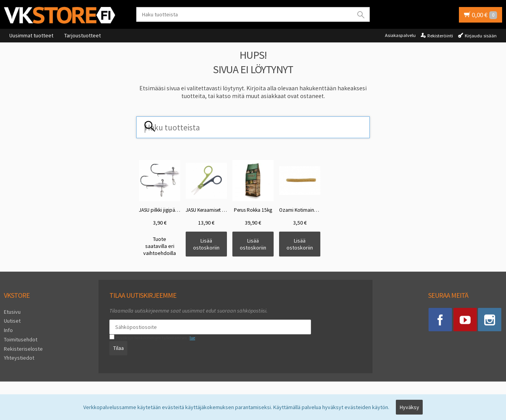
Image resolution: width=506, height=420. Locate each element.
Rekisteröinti (440, 36)
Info (8, 330)
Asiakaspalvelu (400, 35)
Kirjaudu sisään (481, 36)
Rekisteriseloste (23, 349)
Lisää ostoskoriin (206, 244)
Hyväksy (409, 407)
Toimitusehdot (21, 339)
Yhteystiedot (19, 358)
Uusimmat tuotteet (31, 35)
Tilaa (119, 348)
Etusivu (12, 312)
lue (192, 338)
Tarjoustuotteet (83, 35)
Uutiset (12, 321)
